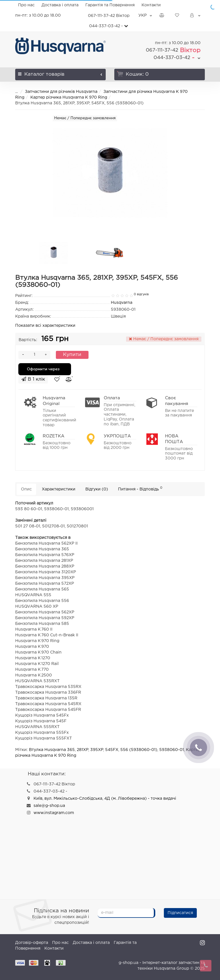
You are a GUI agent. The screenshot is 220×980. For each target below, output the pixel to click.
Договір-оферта (32, 943)
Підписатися (180, 913)
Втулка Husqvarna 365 (52, 750)
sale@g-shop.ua (49, 806)
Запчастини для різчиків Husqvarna (61, 92)
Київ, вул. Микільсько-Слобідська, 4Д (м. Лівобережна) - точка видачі (105, 799)
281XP (82, 750)
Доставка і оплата (60, 5)
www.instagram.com (54, 813)
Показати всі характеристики (45, 326)
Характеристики (59, 489)
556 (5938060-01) (139, 750)
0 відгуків (141, 294)
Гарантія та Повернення (110, 5)
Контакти (151, 5)
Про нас (26, 5)
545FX (112, 750)
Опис (26, 489)
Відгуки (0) (97, 489)
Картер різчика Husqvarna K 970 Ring (69, 97)
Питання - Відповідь (140, 489)
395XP (97, 750)
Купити (72, 355)
